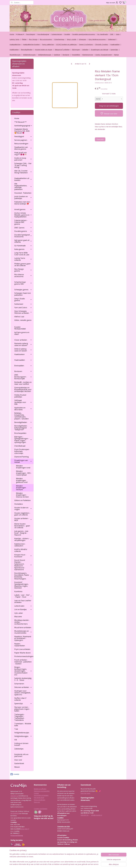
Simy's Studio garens (23, 300)
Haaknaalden (115, 44)
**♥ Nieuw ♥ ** (20, 122)
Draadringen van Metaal (99, 49)
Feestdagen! (30, 34)
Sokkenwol (112, 39)
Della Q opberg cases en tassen (23, 350)
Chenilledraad (20, 446)
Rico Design (33, 39)
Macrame (18, 617)
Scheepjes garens (23, 290)
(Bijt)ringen (76, 49)
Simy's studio (72, 39)
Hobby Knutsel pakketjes (20, 396)
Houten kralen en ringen (44, 49)
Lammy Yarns (15, 39)
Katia (118, 34)
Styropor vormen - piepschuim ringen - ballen (22, 709)
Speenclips (114, 49)
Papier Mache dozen (22, 653)
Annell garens (23, 209)
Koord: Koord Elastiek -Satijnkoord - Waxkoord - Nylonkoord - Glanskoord (23, 565)
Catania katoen (57, 34)
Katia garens (23, 249)
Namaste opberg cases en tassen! (23, 344)
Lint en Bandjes (23, 609)
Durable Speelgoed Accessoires (23, 236)
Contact (36, 793)
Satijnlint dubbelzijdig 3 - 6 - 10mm (23, 679)
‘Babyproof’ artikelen (62, 49)
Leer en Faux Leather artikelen (23, 601)
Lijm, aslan (19, 613)
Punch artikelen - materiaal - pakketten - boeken (23, 662)
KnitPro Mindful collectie (21, 550)
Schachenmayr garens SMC (23, 283)
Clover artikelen (23, 340)
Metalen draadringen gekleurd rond (22, 480)
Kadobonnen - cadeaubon (20, 545)
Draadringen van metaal (23, 461)
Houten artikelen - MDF (23, 519)
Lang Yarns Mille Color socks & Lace (22, 254)
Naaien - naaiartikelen (20, 645)
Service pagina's (23, 140)
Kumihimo (18, 591)
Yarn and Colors (23, 308)
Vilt (16, 740)
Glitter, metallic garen (23, 320)
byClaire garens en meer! (22, 333)
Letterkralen (23, 606)
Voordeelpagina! (43, 34)
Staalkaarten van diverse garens (23, 148)
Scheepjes (82, 39)
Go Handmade (103, 34)
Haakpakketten (15, 44)
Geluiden (85, 49)
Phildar (24, 39)
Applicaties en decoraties (23, 409)
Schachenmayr (59, 39)
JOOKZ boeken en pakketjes (67, 44)
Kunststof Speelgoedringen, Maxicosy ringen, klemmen (21, 585)
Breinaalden (23, 366)
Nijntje (116, 55)
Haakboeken (14, 49)
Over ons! (18, 760)
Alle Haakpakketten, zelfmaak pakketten (23, 187)
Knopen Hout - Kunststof (23, 556)
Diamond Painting (22, 457)
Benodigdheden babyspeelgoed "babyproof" (23, 428)
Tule (16, 729)
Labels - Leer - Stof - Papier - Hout (23, 596)
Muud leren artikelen (23, 627)
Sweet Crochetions (86, 44)
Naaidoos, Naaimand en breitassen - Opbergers (23, 638)
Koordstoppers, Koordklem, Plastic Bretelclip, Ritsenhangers (23, 576)
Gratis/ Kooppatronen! (104, 55)
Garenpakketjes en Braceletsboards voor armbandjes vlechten (23, 389)
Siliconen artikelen (23, 687)
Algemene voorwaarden (42, 791)
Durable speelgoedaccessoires (84, 34)
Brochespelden (20, 433)
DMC (112, 34)
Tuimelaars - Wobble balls (23, 725)
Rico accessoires (46, 39)
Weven (17, 767)
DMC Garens (23, 228)
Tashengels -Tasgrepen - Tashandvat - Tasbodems (20, 717)
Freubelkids (76, 55)
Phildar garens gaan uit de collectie (22, 265)
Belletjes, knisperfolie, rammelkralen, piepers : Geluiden (21, 416)
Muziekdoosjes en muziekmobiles (23, 632)
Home (12, 34)
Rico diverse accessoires (23, 275)
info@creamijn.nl (97, 815)
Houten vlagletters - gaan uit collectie (22, 514)
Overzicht (100, 139)
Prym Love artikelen (22, 649)
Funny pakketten (48, 44)
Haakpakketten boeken (31, 44)
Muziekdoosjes (15, 55)
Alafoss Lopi (19, 317)
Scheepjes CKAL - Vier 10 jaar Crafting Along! (23, 165)
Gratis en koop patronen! (23, 159)
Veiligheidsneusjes (45, 55)
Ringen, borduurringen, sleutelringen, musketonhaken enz (23, 671)
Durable (67, 34)
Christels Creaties (102, 44)
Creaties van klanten (41, 809)
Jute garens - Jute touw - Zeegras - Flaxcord (21, 533)
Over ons (37, 802)
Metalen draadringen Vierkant (21, 488)
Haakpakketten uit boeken (23, 179)
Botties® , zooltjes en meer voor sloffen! (23, 383)
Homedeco (19, 504)
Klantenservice (88, 55)
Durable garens (23, 231)
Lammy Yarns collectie (23, 259)
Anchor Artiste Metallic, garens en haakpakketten (23, 215)
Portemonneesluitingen (24, 656)
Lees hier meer (85, 793)
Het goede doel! (39, 798)
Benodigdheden (27, 49)
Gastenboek (19, 763)
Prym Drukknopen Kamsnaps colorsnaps (22, 451)
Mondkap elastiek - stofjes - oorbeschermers (22, 622)
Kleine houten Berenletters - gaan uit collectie (22, 526)
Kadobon (57, 55)
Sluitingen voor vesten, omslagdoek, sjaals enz (23, 693)
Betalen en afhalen (40, 789)
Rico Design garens (23, 270)
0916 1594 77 (25, 829)
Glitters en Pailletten (22, 500)
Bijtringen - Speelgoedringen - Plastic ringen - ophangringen (23, 440)
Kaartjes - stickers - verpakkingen (23, 539)
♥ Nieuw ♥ (20, 34)
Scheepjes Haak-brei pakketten (23, 294)
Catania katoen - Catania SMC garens (23, 222)
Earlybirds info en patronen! (21, 755)
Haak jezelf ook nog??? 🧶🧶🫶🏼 (21, 154)
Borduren (66, 55)
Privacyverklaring (17, 836)
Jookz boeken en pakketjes (23, 197)
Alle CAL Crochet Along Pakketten (23, 172)
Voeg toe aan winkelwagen (109, 106)
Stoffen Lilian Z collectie (20, 699)
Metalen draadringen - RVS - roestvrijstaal (24, 473)
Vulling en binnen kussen (21, 744)
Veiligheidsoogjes (29, 55)
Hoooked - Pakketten (23, 193)
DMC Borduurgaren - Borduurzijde (23, 377)
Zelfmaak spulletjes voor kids (23, 402)
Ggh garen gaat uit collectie (23, 241)
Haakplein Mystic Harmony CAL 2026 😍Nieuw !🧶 (22, 131)
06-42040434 (14, 813)
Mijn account (112, 3)
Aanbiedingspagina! (23, 126)
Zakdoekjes (19, 749)
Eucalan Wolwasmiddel (20, 328)
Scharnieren (19, 684)
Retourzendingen (21, 144)
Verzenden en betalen (41, 795)
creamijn (15, 774)
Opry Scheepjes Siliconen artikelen (23, 312)
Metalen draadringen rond (23, 467)
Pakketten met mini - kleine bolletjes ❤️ (23, 203)
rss (78, 864)
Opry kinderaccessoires (97, 39)
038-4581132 (14, 796)
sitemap (74, 864)
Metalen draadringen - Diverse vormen (22, 495)
